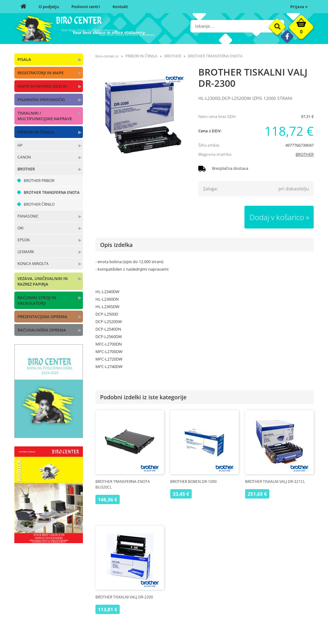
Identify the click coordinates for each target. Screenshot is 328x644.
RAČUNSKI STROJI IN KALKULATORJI (37, 300)
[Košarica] (301, 29)
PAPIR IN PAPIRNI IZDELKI (42, 86)
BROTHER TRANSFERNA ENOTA (52, 192)
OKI (20, 228)
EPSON (24, 240)
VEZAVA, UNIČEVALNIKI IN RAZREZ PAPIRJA (43, 281)
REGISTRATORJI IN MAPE (41, 73)
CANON (24, 157)
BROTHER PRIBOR (39, 181)
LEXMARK (26, 252)
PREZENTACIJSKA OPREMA (42, 317)
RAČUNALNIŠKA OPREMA (42, 330)
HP (20, 145)
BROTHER (26, 169)
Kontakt (120, 7)
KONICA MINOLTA (33, 264)
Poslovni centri (86, 7)
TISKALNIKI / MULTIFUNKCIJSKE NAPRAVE (45, 116)
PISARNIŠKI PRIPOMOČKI (41, 100)
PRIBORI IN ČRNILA (36, 132)
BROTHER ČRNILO (39, 204)
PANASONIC (28, 216)
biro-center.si (107, 56)
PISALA (24, 59)
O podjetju (49, 7)
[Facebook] (287, 36)
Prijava (299, 7)
